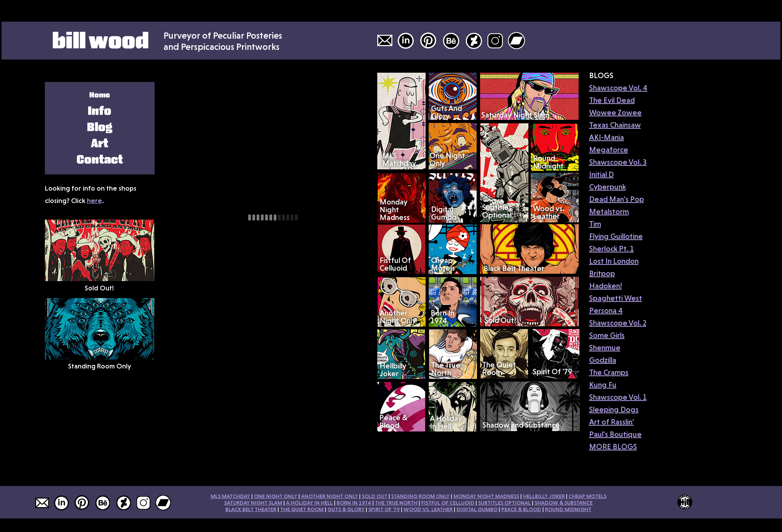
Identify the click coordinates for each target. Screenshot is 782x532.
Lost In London (614, 261)
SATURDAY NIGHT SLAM (253, 503)
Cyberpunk (607, 187)
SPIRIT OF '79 (384, 509)
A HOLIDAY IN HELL (309, 503)
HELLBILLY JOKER (544, 496)
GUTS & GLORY (346, 509)
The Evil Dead (612, 100)
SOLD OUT (375, 496)
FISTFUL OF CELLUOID (448, 503)
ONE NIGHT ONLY (276, 496)
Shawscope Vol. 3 (618, 162)
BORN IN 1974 (354, 503)
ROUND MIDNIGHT (568, 509)
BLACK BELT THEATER (251, 509)
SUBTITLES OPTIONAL (504, 503)
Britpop (602, 273)
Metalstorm (609, 211)
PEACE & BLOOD (521, 509)
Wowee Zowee (615, 113)
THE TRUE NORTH (396, 503)
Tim (595, 224)
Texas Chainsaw (615, 125)
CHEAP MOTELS (588, 496)
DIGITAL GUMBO (477, 509)
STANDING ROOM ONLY (420, 496)
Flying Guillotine (616, 236)
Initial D (601, 174)
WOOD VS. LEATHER (428, 509)
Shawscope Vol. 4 (618, 88)
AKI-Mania (607, 137)
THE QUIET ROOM (302, 509)
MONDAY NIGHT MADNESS (486, 496)
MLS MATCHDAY (230, 496)
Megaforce (609, 150)
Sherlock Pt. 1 (612, 249)
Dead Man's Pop (617, 199)
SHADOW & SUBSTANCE (564, 503)
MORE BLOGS (613, 447)
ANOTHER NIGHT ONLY (330, 496)
